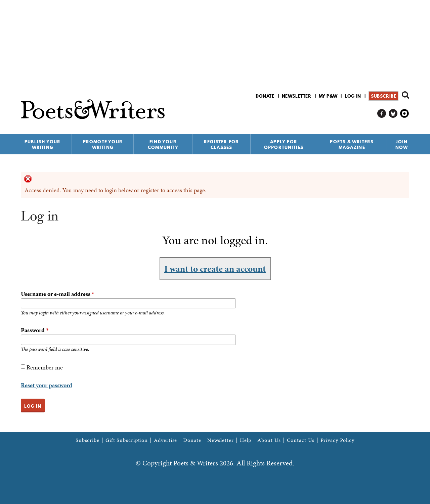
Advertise (165, 440)
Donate (265, 96)
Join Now (402, 144)
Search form (405, 95)
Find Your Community (163, 144)
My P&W (328, 96)
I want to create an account (215, 268)
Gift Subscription (127, 440)
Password (35, 330)
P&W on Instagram (405, 114)
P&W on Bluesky (393, 114)
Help (246, 440)
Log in (353, 96)
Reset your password (47, 385)
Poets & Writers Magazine (352, 144)
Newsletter (297, 96)
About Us (269, 440)
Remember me (45, 367)
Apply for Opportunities (284, 144)
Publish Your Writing (42, 144)
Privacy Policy (338, 440)
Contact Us (301, 440)
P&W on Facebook (382, 114)
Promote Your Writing (103, 144)
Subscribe (383, 96)
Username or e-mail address (57, 294)
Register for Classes (221, 144)
